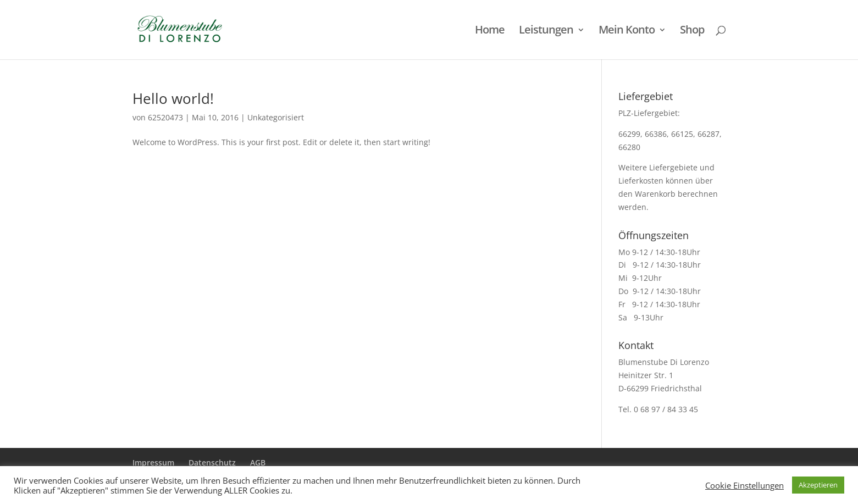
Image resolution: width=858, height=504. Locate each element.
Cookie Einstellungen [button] (744, 485)
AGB (258, 463)
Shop (692, 31)
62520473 (165, 117)
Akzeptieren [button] (818, 485)
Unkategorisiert (276, 117)
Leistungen (546, 31)
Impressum (153, 463)
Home (490, 31)
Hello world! (173, 98)
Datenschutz (212, 463)
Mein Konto (627, 31)
